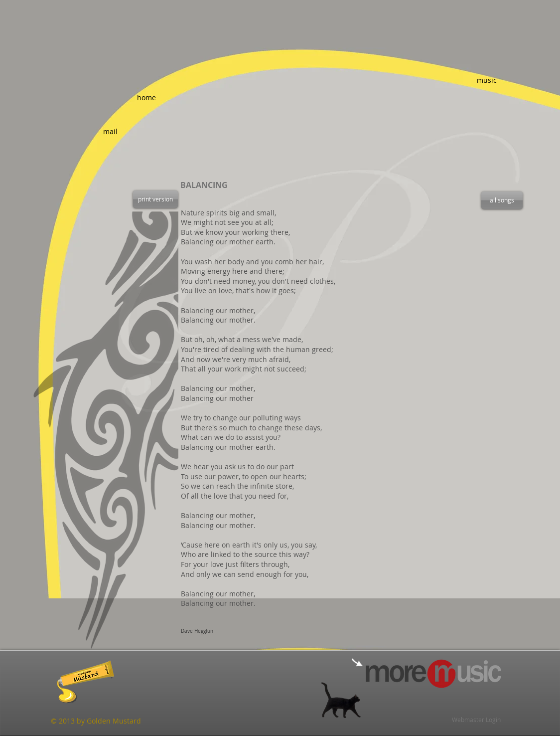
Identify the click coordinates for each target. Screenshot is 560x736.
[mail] (110, 131)
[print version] (155, 199)
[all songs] (502, 200)
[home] (146, 97)
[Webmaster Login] (476, 720)
